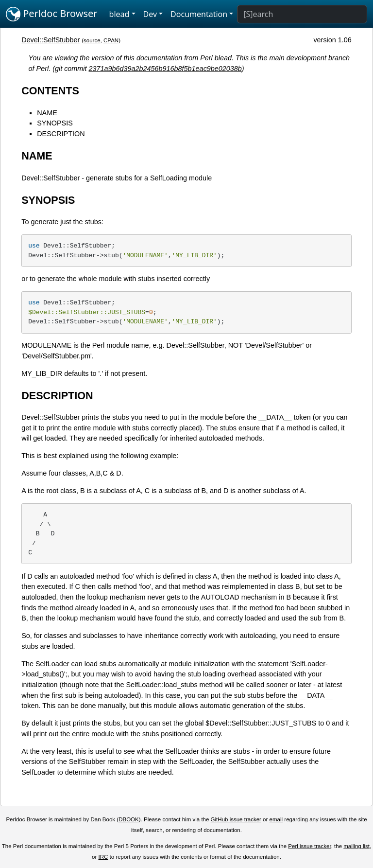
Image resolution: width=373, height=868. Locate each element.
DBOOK (129, 819)
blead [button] (119, 14)
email (276, 819)
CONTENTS (50, 91)
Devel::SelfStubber (51, 40)
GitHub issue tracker (236, 819)
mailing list (356, 846)
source (92, 40)
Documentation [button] (199, 14)
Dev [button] (150, 14)
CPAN (111, 40)
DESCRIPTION (61, 134)
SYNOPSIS (55, 123)
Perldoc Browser (52, 14)
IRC (103, 857)
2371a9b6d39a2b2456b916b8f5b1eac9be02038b (165, 69)
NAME (47, 113)
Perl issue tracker (309, 846)
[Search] (302, 14)
